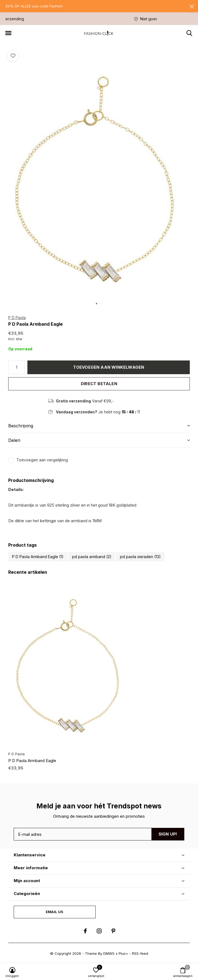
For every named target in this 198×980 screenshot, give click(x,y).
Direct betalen (99, 384)
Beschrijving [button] (21, 426)
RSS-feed (140, 953)
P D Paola (17, 318)
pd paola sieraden (140, 557)
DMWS (109, 953)
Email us (54, 912)
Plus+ (123, 953)
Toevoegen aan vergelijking (42, 460)
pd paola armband (92, 557)
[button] (8, 33)
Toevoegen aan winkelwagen (109, 367)
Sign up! (168, 834)
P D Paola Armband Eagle (38, 557)
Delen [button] (14, 440)
